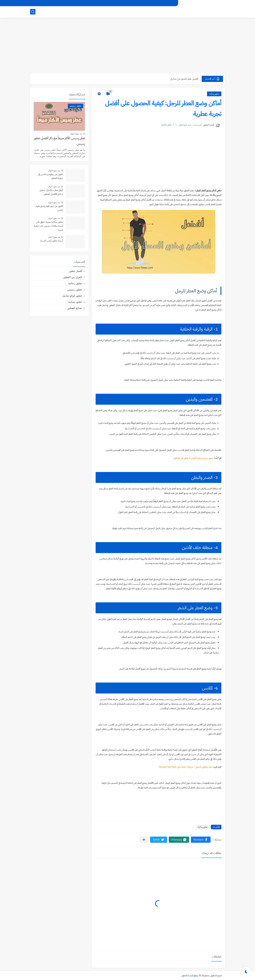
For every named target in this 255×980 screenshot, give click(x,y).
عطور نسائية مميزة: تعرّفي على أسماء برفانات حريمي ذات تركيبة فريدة (48, 226)
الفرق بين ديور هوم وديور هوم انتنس (49, 208)
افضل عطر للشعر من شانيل (184, 79)
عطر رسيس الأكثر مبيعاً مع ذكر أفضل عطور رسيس (59, 141)
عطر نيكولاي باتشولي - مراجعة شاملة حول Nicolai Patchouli (186, 767)
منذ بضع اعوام (76, 134)
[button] (201, 840)
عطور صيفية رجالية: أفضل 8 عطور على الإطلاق (193, 458)
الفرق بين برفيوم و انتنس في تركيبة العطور (50, 176)
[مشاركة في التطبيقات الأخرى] (144, 840)
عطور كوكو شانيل (72, 296)
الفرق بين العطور (73, 277)
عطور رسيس (75, 289)
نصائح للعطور (75, 308)
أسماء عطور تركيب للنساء (52, 241)
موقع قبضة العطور (190, 975)
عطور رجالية (214, 94)
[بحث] (33, 12)
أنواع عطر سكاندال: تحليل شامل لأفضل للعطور (51, 192)
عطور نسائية (75, 302)
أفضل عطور (76, 271)
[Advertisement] (127, 46)
